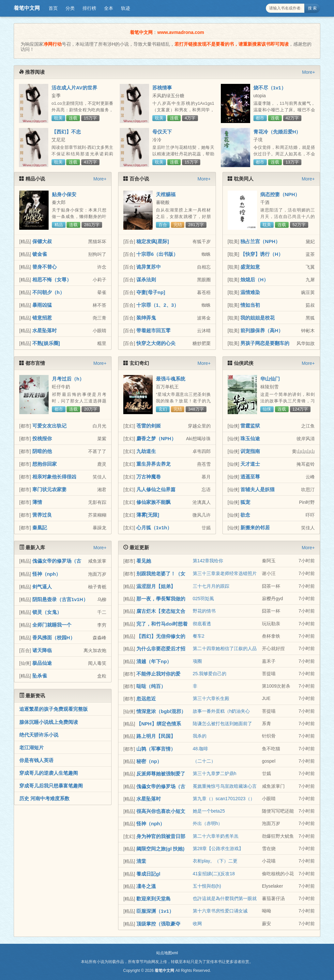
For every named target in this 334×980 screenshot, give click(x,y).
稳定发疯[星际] (153, 241)
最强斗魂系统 (171, 379)
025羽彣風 (203, 599)
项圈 (197, 661)
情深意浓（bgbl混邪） (161, 711)
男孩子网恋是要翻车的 (265, 343)
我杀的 (200, 736)
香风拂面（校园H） (54, 638)
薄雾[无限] (148, 515)
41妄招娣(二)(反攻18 (214, 874)
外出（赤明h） (208, 823)
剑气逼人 (42, 587)
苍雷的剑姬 (149, 426)
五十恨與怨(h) (207, 886)
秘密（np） (149, 761)
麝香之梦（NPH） (156, 438)
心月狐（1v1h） (154, 528)
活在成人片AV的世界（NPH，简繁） (74, 90)
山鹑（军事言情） (156, 749)
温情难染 (250, 292)
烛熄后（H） (254, 280)
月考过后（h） (68, 379)
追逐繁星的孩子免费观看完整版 (53, 709)
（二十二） (204, 761)
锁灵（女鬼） (47, 612)
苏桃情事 (162, 88)
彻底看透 (202, 624)
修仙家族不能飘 (153, 502)
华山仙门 (270, 379)
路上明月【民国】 (156, 736)
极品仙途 (42, 663)
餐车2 (199, 636)
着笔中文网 (27, 8)
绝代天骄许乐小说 (39, 735)
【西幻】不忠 (66, 132)
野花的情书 (204, 611)
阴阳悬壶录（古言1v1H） (60, 599)
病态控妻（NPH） (280, 194)
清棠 (141, 861)
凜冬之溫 (146, 886)
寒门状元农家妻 (49, 489)
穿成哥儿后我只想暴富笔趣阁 (51, 786)
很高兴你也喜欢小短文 (161, 811)
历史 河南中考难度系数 (44, 798)
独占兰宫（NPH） (260, 241)
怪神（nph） (47, 574)
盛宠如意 (250, 267)
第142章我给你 (208, 561)
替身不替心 (45, 267)
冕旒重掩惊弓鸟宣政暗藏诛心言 (225, 786)
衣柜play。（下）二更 (215, 861)
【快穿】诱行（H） (262, 254)
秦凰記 (40, 528)
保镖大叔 (42, 241)
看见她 (144, 561)
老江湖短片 (31, 747)
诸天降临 (42, 650)
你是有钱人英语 (36, 760)
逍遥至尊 (250, 477)
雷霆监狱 (250, 426)
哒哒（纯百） (151, 686)
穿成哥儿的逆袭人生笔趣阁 (49, 773)
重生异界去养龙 (153, 464)
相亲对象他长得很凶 (54, 477)
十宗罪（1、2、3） (158, 305)
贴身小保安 (64, 194)
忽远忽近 (146, 699)
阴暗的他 (42, 451)
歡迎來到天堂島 (153, 899)
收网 (197, 924)
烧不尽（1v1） (270, 88)
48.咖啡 (200, 749)
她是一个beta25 (209, 811)
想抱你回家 (45, 464)
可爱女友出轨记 (49, 426)
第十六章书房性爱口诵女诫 (220, 911)
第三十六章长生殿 (211, 698)
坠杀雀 (40, 676)
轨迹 (126, 8)
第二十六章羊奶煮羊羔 (216, 836)
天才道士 (250, 464)
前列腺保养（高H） (262, 330)
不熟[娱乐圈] (46, 343)
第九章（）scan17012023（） (224, 799)
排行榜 (89, 8)
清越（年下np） (154, 661)
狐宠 (245, 502)
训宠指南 (250, 451)
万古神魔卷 (149, 477)
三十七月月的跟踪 (211, 586)
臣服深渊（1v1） (155, 911)
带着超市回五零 (153, 330)
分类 (70, 8)
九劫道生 (146, 451)
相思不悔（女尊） (52, 280)
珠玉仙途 (250, 438)
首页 (53, 8)
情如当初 (250, 305)
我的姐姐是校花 (258, 318)
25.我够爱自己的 (210, 674)
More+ (309, 72)
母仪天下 (162, 132)
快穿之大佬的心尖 (156, 343)
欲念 (245, 515)
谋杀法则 (146, 280)
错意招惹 (42, 318)
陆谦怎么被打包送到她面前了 (222, 723)
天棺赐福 (166, 194)
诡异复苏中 (149, 267)
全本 (109, 8)
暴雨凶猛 (42, 305)
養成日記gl (148, 874)
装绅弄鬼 (146, 318)
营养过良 (42, 515)
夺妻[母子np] (151, 292)
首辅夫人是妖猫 (258, 489)
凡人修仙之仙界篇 (156, 489)
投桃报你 (42, 438)
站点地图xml (167, 953)
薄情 (37, 502)
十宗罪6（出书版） (157, 254)
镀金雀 (40, 254)
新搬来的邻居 (255, 528)
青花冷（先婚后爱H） (277, 132)
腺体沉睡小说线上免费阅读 (49, 722)
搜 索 (312, 8)
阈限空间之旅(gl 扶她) (160, 849)
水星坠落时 (45, 330)
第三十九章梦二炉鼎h (215, 773)
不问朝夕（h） (48, 292)
